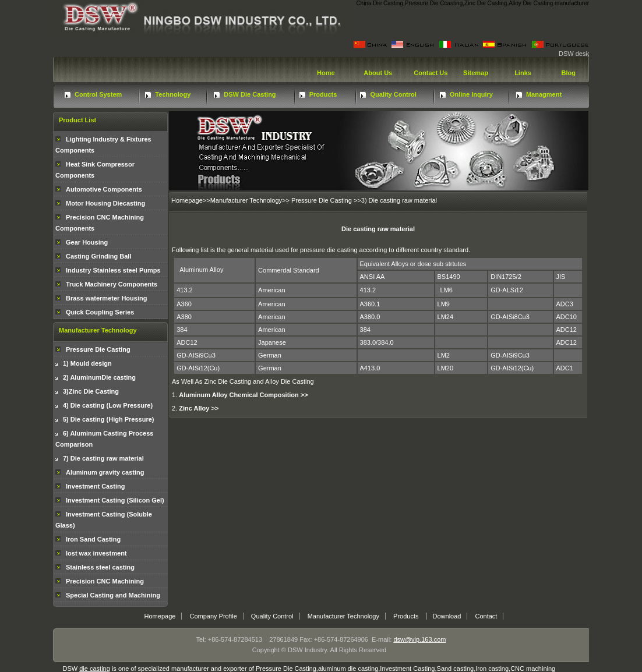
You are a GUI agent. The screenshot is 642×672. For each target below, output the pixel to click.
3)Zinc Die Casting (91, 391)
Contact (486, 616)
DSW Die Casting (250, 94)
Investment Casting (95, 486)
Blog (567, 73)
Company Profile (213, 616)
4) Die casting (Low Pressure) (108, 405)
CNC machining (533, 669)
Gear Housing (87, 242)
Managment (544, 94)
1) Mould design (87, 363)
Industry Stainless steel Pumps (113, 270)
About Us (378, 73)
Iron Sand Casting (93, 539)
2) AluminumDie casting (99, 377)
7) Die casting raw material (103, 458)
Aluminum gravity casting (105, 472)
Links (522, 73)
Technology (173, 94)
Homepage (187, 200)
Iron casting (492, 669)
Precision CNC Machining (105, 581)
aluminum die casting (348, 669)
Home (325, 73)
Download (447, 616)
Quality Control (393, 94)
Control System (98, 94)
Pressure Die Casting (98, 349)
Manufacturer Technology (246, 200)
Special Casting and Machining (113, 595)
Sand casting (456, 669)
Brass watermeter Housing (106, 298)
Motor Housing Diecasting (105, 203)
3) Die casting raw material (399, 200)
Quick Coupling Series (100, 312)
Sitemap (475, 73)
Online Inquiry (471, 94)
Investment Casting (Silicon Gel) (115, 500)
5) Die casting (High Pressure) (109, 419)
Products (323, 94)
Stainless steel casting (100, 567)
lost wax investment (96, 553)
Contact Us (430, 73)
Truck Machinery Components (112, 284)
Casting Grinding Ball (98, 256)
